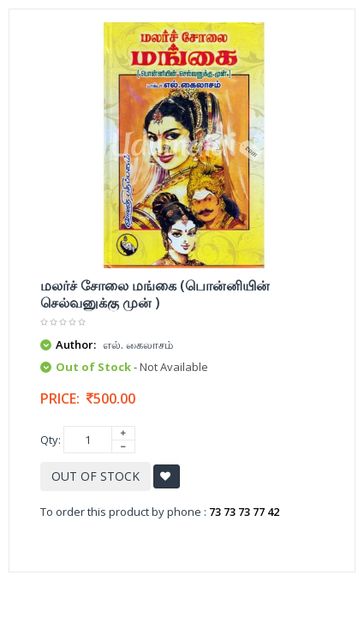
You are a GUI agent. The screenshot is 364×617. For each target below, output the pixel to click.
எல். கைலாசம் (138, 344)
